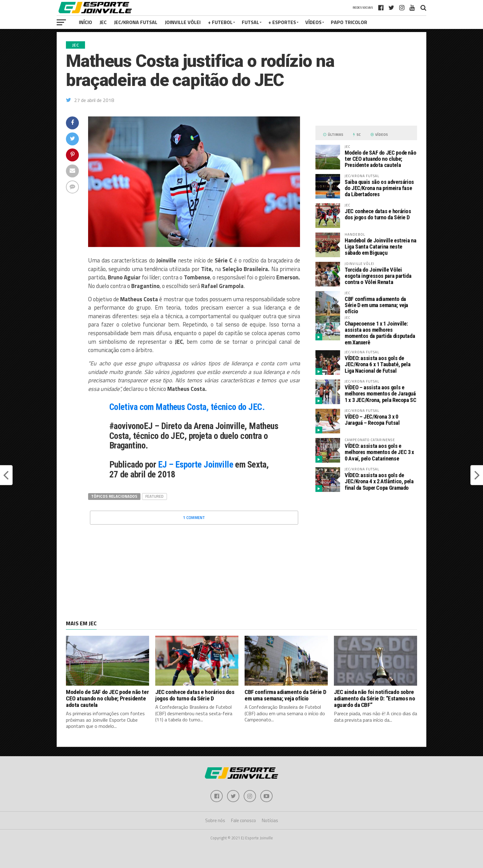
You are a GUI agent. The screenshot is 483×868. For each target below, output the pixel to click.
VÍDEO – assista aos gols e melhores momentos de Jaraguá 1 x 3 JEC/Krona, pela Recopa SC (381, 393)
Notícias (270, 821)
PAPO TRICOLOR (349, 22)
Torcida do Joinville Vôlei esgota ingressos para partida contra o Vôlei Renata (378, 276)
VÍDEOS (313, 22)
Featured (154, 496)
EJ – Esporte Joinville (196, 464)
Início (85, 22)
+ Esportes (282, 22)
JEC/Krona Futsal (136, 22)
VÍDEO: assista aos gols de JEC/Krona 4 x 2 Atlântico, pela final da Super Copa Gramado (379, 481)
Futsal (250, 22)
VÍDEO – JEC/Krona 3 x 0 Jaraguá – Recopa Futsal (372, 420)
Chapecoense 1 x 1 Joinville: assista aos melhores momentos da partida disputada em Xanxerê (380, 333)
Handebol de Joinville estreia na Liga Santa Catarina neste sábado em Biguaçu (380, 247)
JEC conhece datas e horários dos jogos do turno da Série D (378, 214)
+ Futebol (220, 22)
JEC (103, 22)
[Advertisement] (366, 548)
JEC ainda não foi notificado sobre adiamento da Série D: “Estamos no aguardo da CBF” (374, 698)
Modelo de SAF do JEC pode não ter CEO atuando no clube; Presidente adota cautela (380, 159)
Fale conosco (244, 821)
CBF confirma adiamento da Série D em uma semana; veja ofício (376, 305)
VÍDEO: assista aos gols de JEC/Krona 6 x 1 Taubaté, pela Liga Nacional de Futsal (377, 364)
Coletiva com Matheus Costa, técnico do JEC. (187, 407)
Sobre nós (215, 821)
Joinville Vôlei (183, 22)
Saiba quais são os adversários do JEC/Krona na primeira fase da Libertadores (379, 188)
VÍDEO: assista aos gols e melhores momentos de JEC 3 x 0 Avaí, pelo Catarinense (379, 452)
